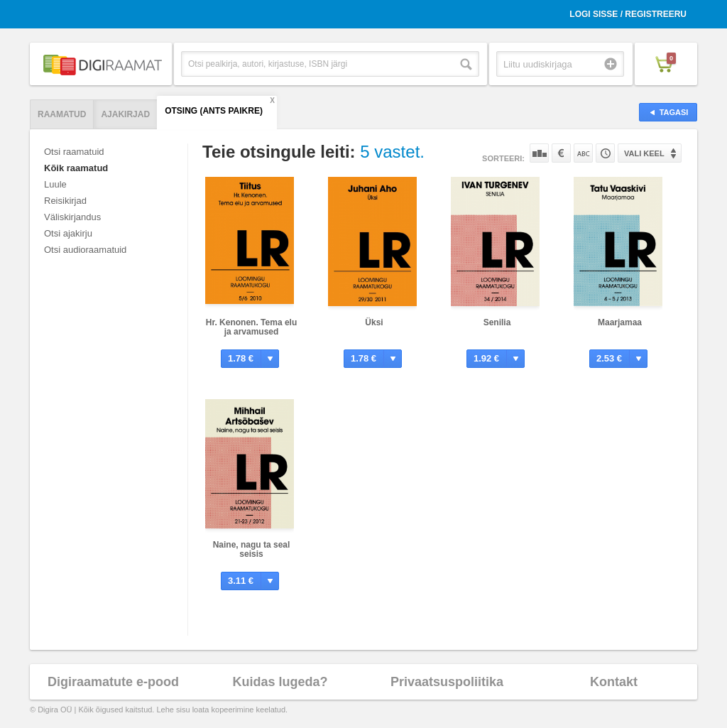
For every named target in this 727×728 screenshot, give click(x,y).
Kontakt (614, 682)
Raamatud (62, 114)
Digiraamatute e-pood (113, 682)
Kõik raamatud (76, 168)
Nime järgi (583, 153)
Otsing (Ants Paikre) (214, 111)
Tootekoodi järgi (605, 153)
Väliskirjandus (72, 217)
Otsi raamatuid (74, 152)
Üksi (374, 322)
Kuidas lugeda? (280, 682)
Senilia (497, 322)
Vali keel (644, 153)
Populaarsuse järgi (539, 153)
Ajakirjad (125, 114)
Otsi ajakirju (68, 233)
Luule (55, 184)
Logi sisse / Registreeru (628, 14)
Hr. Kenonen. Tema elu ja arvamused (251, 327)
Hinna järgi (561, 153)
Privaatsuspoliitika (447, 682)
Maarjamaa (620, 322)
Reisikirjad (65, 201)
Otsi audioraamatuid (85, 250)
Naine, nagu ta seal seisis (252, 549)
